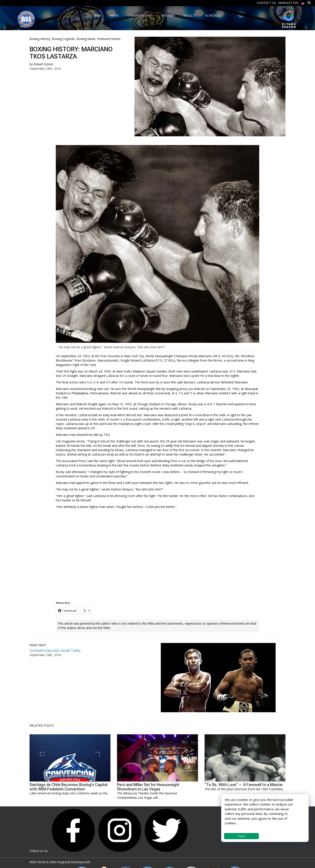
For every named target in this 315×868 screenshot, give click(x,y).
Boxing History (40, 39)
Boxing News (86, 39)
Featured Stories (109, 39)
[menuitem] (303, 3)
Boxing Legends (63, 39)
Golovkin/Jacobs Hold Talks (55, 650)
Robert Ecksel (43, 64)
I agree (241, 836)
